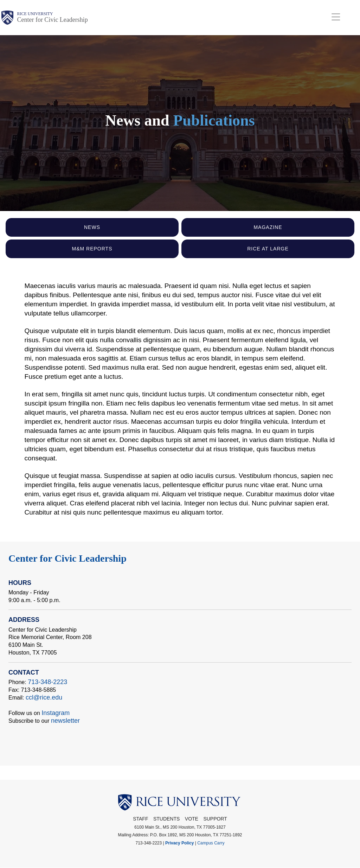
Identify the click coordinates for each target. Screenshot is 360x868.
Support (215, 819)
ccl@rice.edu (44, 697)
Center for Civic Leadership (52, 20)
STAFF (140, 819)
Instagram (56, 713)
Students (166, 819)
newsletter (65, 721)
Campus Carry (211, 843)
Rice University (35, 14)
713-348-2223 (47, 682)
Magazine (268, 227)
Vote (192, 819)
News (92, 227)
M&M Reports (92, 249)
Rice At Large (268, 249)
